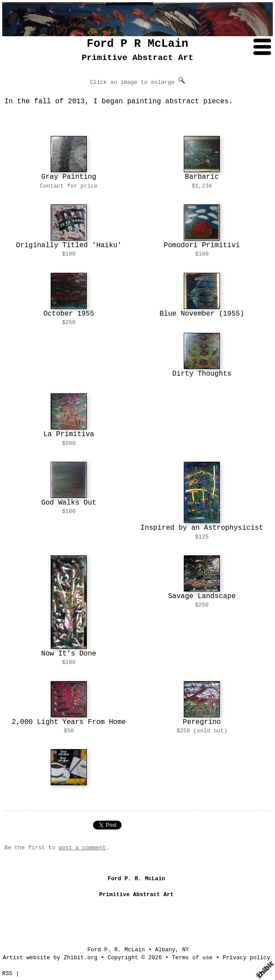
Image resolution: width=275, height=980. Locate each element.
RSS (7, 974)
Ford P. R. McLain (116, 950)
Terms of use (192, 958)
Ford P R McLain (137, 44)
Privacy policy (246, 958)
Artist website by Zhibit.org (50, 958)
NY (185, 950)
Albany (165, 950)
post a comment (82, 848)
